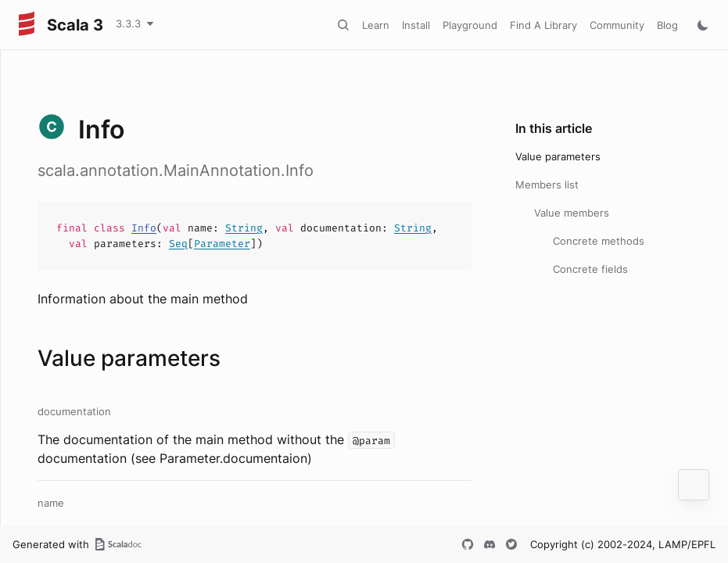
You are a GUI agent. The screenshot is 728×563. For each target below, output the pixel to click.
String (244, 228)
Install (416, 25)
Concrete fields (590, 269)
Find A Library (543, 25)
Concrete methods (599, 241)
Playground (470, 25)
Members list (547, 185)
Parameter (222, 244)
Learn (376, 25)
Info (144, 228)
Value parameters (558, 156)
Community (617, 25)
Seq (178, 244)
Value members (572, 213)
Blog (667, 25)
